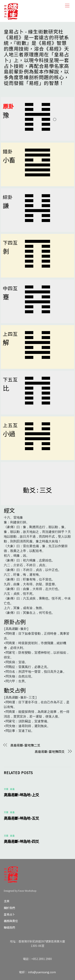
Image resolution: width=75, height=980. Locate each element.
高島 (12, 789)
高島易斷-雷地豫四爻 (50, 751)
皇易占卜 (9, 914)
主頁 (7, 901)
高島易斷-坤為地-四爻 (21, 841)
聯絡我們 (9, 927)
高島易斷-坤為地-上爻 (21, 795)
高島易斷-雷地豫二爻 (25, 745)
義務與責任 (11, 921)
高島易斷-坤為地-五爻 (21, 818)
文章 (6, 789)
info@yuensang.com (42, 972)
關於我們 (9, 908)
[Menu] (67, 5)
